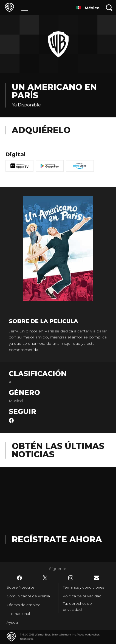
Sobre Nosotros (20, 587)
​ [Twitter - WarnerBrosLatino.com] (45, 578)
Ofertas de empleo (24, 605)
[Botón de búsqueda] (109, 8)
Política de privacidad (82, 596)
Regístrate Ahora (57, 539)
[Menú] (25, 8)
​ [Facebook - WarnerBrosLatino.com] (19, 578)
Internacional (18, 614)
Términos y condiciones (83, 587)
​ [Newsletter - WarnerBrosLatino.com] (97, 578)
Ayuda (12, 622)
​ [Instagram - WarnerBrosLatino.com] (71, 578)
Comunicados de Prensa (28, 596)
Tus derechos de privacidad (77, 607)
